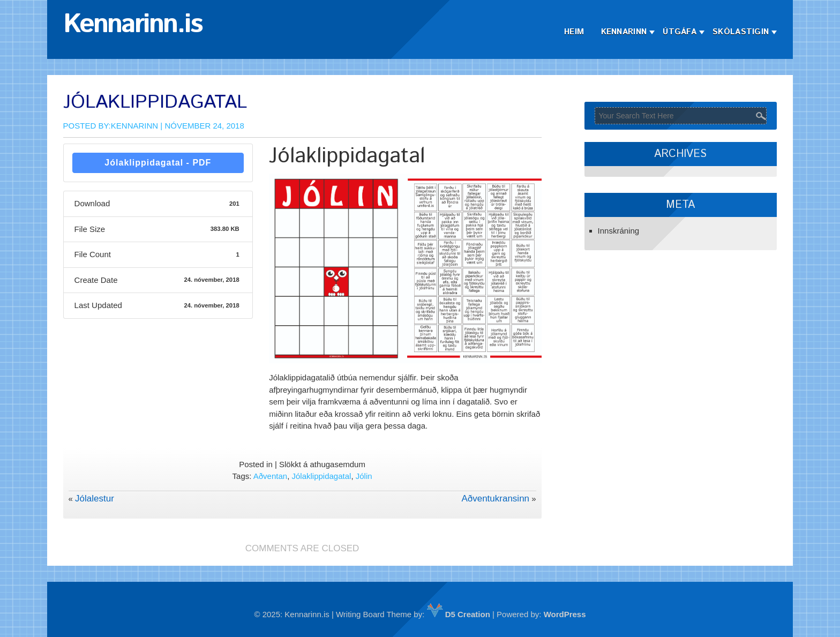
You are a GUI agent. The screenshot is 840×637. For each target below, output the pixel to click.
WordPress (565, 614)
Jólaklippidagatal (321, 476)
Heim (574, 32)
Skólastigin (741, 32)
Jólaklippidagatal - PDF (158, 163)
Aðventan (270, 476)
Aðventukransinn (495, 499)
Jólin (364, 476)
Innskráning (619, 231)
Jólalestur (95, 499)
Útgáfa (680, 32)
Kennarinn (624, 32)
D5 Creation (459, 614)
